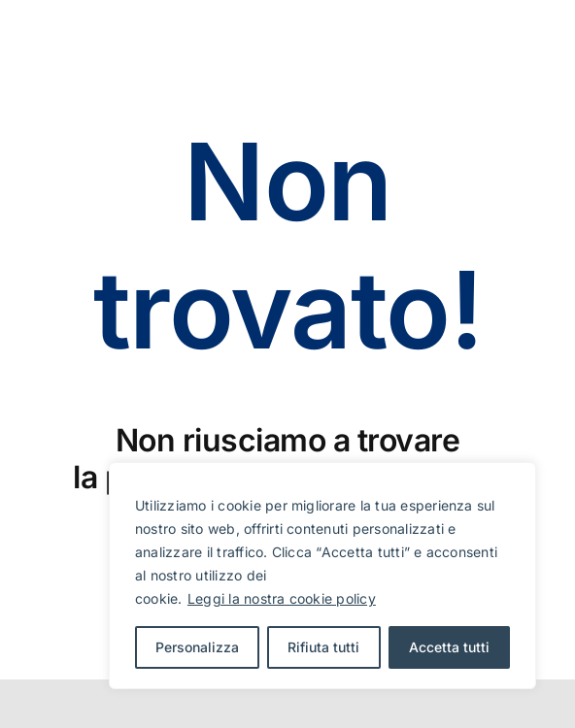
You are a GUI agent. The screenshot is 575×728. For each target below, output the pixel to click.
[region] (322, 576)
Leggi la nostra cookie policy (282, 598)
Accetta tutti (449, 647)
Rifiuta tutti (323, 647)
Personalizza (197, 647)
